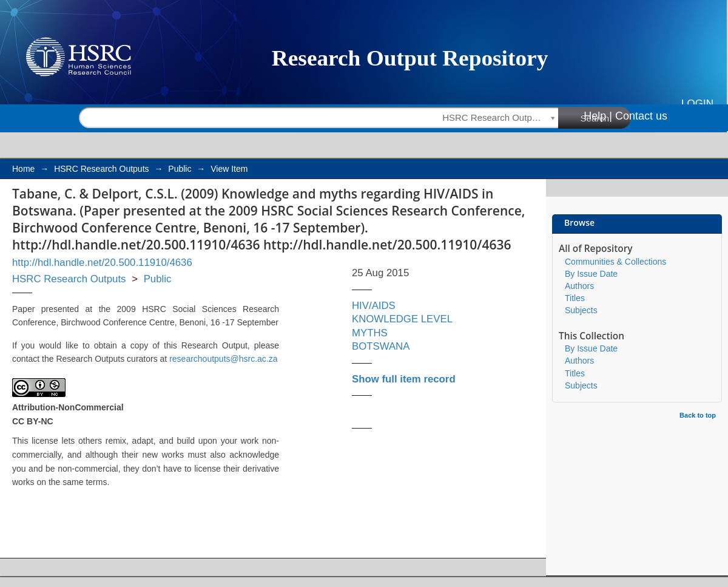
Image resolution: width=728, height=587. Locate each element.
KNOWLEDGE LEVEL (402, 319)
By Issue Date (591, 274)
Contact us (641, 116)
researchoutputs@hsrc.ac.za (223, 359)
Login (697, 103)
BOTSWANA (381, 346)
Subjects (581, 310)
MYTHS (370, 333)
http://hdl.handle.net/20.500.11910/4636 (102, 263)
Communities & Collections (615, 262)
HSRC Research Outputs (101, 169)
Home (23, 169)
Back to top (698, 415)
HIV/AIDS (374, 306)
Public (180, 169)
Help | (598, 116)
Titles (575, 298)
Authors (579, 286)
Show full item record (404, 379)
